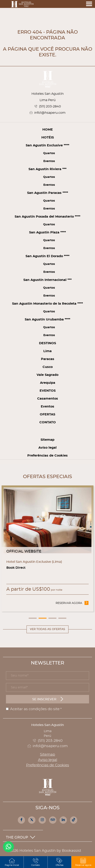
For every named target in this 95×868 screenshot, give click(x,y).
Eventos (49, 161)
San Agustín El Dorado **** (47, 256)
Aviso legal (47, 448)
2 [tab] (43, 618)
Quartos (49, 153)
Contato (48, 422)
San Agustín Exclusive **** (47, 145)
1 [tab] (33, 618)
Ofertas (47, 414)
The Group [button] (21, 838)
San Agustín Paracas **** (48, 193)
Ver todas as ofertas (47, 629)
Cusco (48, 367)
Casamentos (48, 399)
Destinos (47, 343)
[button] (83, 862)
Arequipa (48, 383)
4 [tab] (62, 618)
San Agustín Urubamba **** (47, 319)
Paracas (48, 359)
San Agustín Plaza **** (47, 232)
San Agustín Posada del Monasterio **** (47, 217)
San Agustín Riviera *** (47, 169)
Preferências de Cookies (47, 456)
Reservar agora (72, 603)
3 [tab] (52, 618)
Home (48, 130)
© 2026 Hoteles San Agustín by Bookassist (44, 851)
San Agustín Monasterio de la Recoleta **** (47, 304)
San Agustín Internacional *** (47, 280)
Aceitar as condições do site (35, 709)
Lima (47, 351)
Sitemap (47, 440)
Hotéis (48, 137)
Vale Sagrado (47, 375)
